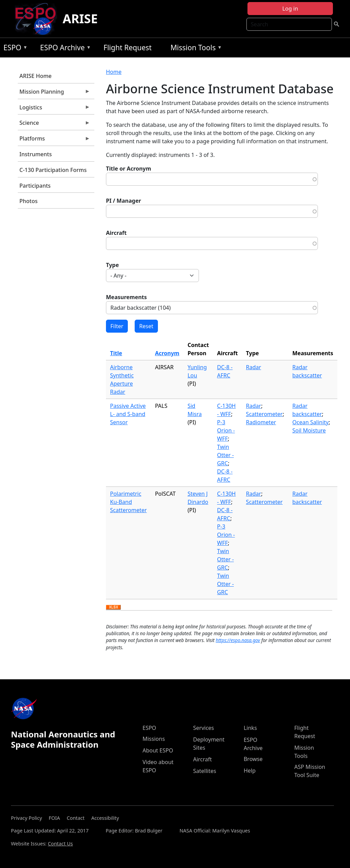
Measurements (126, 297)
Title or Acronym (129, 169)
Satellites (205, 771)
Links (250, 728)
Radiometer (261, 422)
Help (250, 771)
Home (114, 72)
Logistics (54, 109)
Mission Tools (195, 49)
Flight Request (128, 48)
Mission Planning (54, 93)
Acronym (167, 353)
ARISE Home (36, 76)
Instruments (36, 154)
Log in (290, 9)
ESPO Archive (64, 49)
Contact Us (60, 844)
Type (112, 265)
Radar (254, 367)
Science (54, 124)
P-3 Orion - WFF (226, 430)
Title (116, 353)
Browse (253, 759)
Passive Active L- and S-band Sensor (128, 414)
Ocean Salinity (310, 422)
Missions (154, 739)
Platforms (54, 140)
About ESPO (158, 750)
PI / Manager (124, 201)
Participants (35, 186)
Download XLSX (113, 607)
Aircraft (116, 233)
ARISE (80, 19)
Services (204, 728)
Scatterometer (264, 414)
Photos (29, 201)
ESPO (14, 49)
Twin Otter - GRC (225, 455)
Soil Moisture (309, 430)
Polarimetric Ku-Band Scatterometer (128, 502)
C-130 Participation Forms (53, 170)
